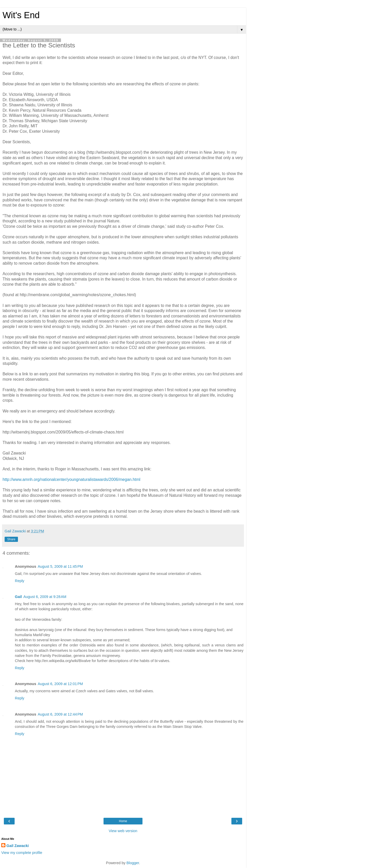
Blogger (133, 863)
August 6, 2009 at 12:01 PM (60, 684)
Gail (18, 597)
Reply (20, 581)
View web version (123, 831)
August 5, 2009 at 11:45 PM (60, 566)
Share (11, 539)
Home (123, 821)
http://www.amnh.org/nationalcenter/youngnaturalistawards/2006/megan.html (71, 479)
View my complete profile (22, 853)
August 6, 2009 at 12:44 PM (60, 714)
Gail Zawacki (18, 846)
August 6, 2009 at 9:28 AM (45, 597)
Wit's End (21, 15)
